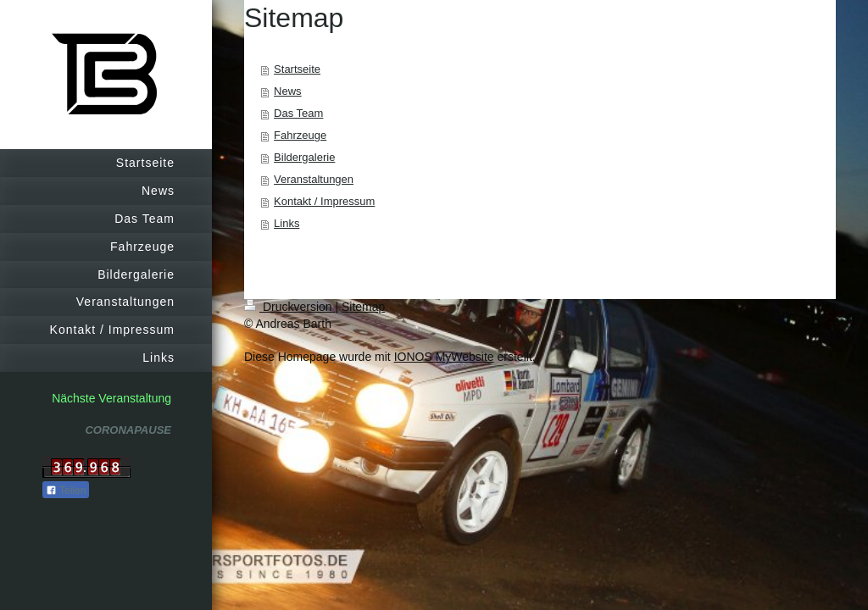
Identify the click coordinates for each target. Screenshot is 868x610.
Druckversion (289, 307)
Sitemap (363, 307)
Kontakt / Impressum (324, 201)
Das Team (298, 113)
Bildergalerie (304, 157)
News (288, 91)
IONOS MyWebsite (444, 357)
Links (287, 223)
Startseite (297, 69)
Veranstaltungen (314, 179)
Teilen (66, 491)
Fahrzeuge (300, 135)
